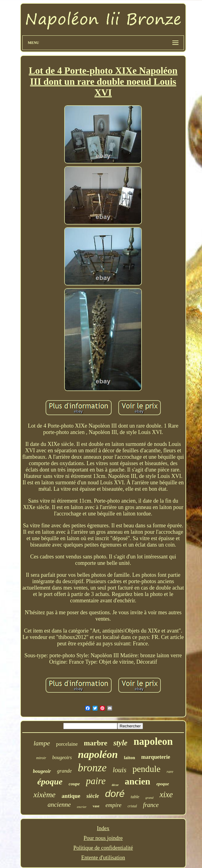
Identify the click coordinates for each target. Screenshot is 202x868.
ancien (137, 781)
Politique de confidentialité (103, 848)
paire (96, 781)
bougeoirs (62, 757)
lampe (42, 743)
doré (115, 794)
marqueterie (156, 757)
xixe (166, 794)
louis (120, 770)
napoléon (98, 754)
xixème (44, 795)
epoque (163, 784)
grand (149, 798)
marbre (95, 743)
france (151, 805)
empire (113, 805)
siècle (93, 796)
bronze (92, 768)
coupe (74, 784)
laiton (129, 758)
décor (115, 785)
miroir (41, 758)
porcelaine (67, 744)
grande (64, 771)
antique (71, 796)
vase (96, 806)
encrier (82, 807)
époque (50, 782)
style (120, 743)
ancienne (59, 805)
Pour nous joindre (103, 838)
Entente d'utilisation (103, 858)
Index (103, 828)
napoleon (153, 741)
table (135, 797)
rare (170, 771)
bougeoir (42, 771)
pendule (146, 769)
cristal (132, 806)
